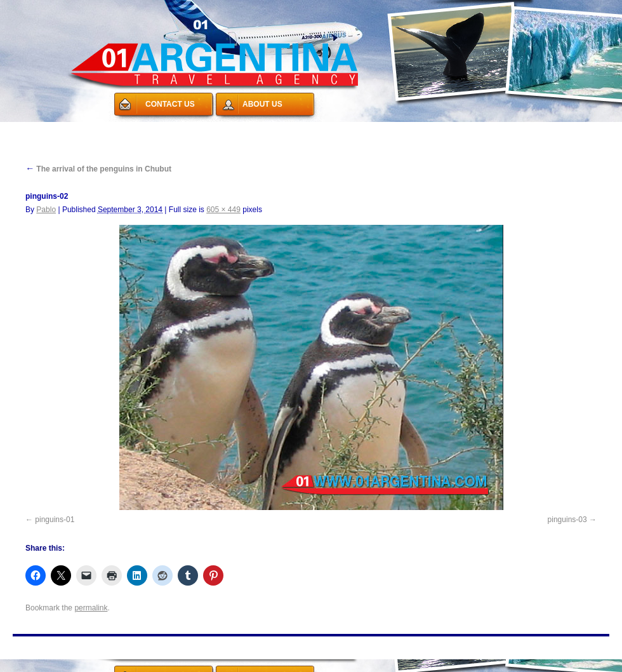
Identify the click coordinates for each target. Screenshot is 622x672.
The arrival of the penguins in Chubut (98, 169)
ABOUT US (262, 104)
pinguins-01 (55, 520)
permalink (91, 608)
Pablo (46, 210)
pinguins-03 (567, 520)
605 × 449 (223, 210)
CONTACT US (170, 104)
